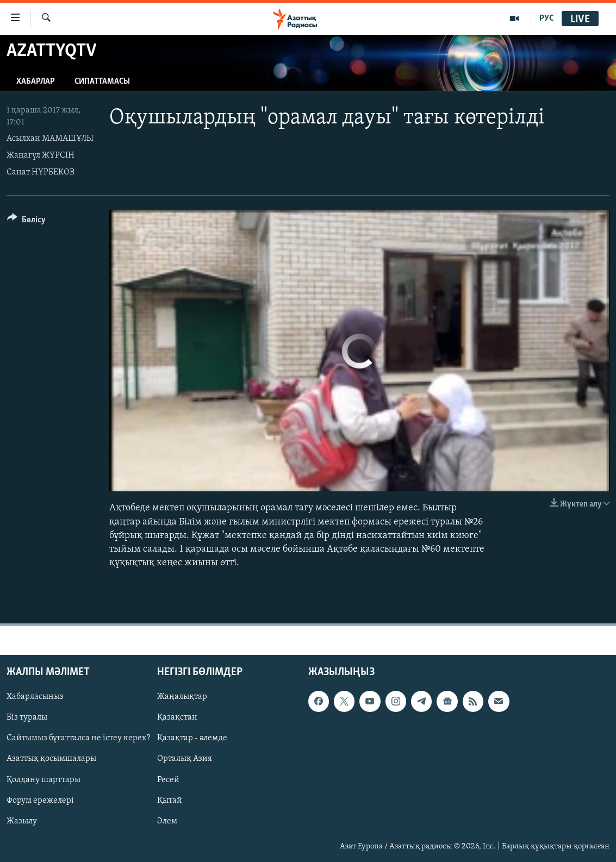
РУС (547, 18)
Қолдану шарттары (43, 780)
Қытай (170, 801)
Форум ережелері (40, 801)
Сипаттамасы (102, 82)
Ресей (168, 780)
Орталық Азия (185, 759)
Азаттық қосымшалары (51, 759)
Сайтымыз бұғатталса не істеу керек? (78, 739)
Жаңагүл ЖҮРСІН (41, 155)
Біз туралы (27, 718)
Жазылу (22, 821)
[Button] (26, 221)
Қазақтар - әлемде (192, 739)
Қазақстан (177, 718)
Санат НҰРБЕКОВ (41, 172)
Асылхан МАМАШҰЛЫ (50, 139)
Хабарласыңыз (35, 697)
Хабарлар (36, 82)
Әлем (167, 821)
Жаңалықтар (182, 697)
